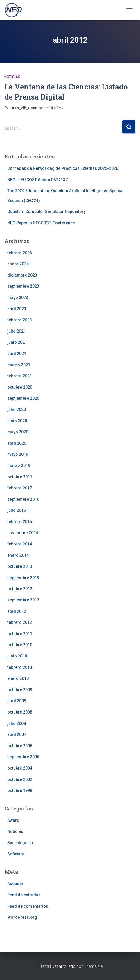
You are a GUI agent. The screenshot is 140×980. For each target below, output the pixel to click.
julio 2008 (17, 723)
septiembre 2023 (23, 286)
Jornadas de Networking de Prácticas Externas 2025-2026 (63, 168)
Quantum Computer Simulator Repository (46, 212)
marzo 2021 (19, 365)
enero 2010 (18, 678)
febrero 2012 (20, 622)
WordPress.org (22, 917)
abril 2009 (17, 701)
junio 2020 (17, 421)
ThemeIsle (93, 966)
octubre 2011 (20, 634)
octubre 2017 (20, 477)
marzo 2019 (19, 466)
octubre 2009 (20, 690)
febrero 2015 (20, 522)
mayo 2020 (18, 432)
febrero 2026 (20, 253)
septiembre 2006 (23, 757)
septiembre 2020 (23, 398)
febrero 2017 (20, 488)
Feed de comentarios (28, 906)
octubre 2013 (20, 566)
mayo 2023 (18, 298)
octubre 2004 (20, 768)
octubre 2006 (20, 746)
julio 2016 (17, 510)
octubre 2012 (20, 589)
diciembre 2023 (22, 275)
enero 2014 (18, 555)
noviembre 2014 (23, 533)
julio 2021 (17, 331)
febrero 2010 (20, 667)
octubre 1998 (20, 790)
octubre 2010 (20, 645)
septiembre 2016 (23, 499)
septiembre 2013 (23, 578)
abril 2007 (17, 734)
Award (13, 820)
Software (16, 854)
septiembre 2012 (23, 600)
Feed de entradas (24, 895)
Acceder (15, 884)
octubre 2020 (20, 387)
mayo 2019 (18, 454)
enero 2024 (18, 264)
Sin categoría (20, 843)
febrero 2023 (20, 320)
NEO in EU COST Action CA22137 (37, 180)
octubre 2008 (20, 712)
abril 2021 (17, 354)
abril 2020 (17, 443)
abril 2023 (17, 309)
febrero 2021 (20, 376)
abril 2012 (17, 611)
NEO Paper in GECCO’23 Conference (41, 223)
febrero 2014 (20, 544)
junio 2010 (17, 656)
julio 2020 (17, 410)
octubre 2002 (20, 779)
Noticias (12, 77)
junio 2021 (17, 342)
